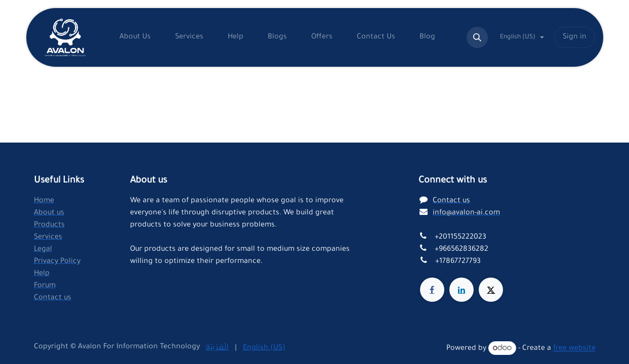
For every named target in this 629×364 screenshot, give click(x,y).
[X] (491, 290)
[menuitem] (135, 37)
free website (574, 349)
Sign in (575, 37)
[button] (477, 37)
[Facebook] (432, 290)
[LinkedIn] (462, 290)
